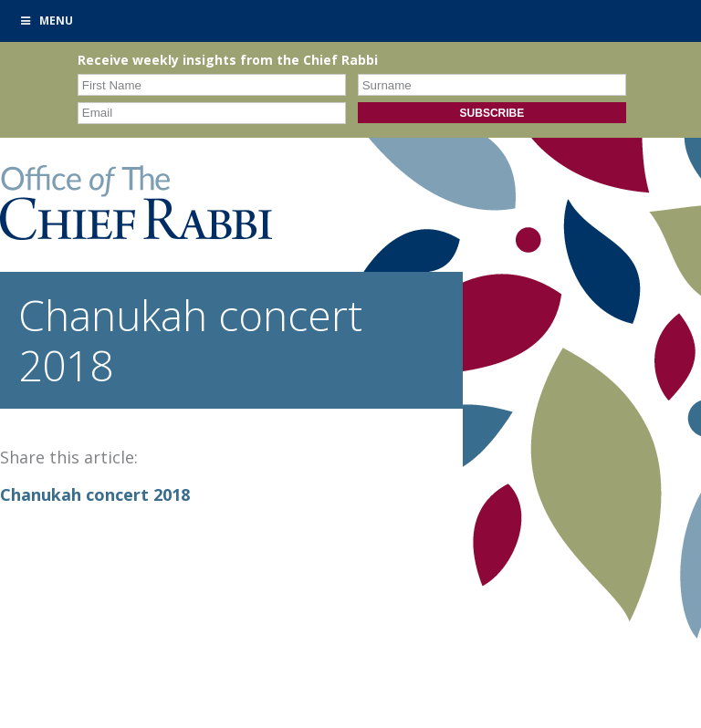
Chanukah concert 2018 (95, 494)
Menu (46, 21)
